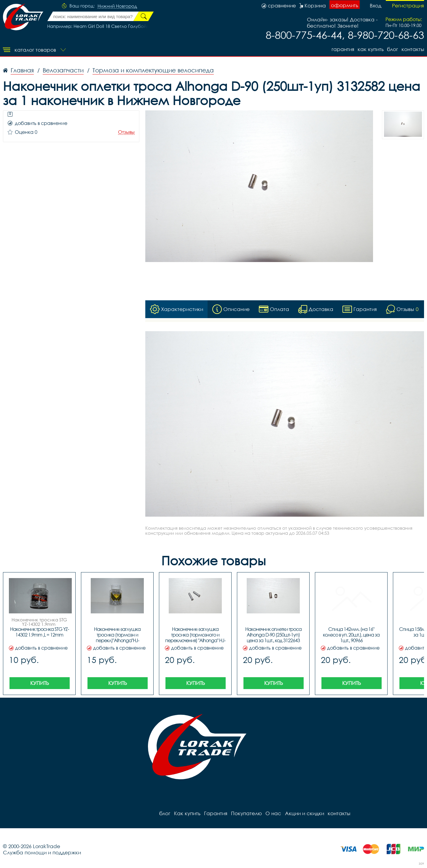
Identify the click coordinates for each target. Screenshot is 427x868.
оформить (345, 5)
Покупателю (246, 813)
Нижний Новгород (117, 6)
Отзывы (126, 132)
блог (392, 49)
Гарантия (342, 49)
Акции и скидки (304, 813)
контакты (413, 49)
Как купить (370, 49)
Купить (40, 683)
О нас (273, 813)
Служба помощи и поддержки (42, 852)
